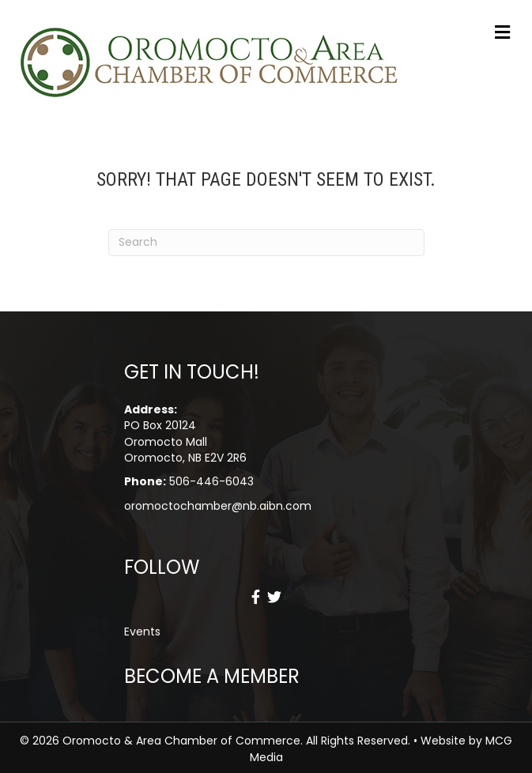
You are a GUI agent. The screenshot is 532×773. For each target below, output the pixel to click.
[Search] (266, 243)
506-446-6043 (211, 481)
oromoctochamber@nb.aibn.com (218, 506)
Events (142, 632)
